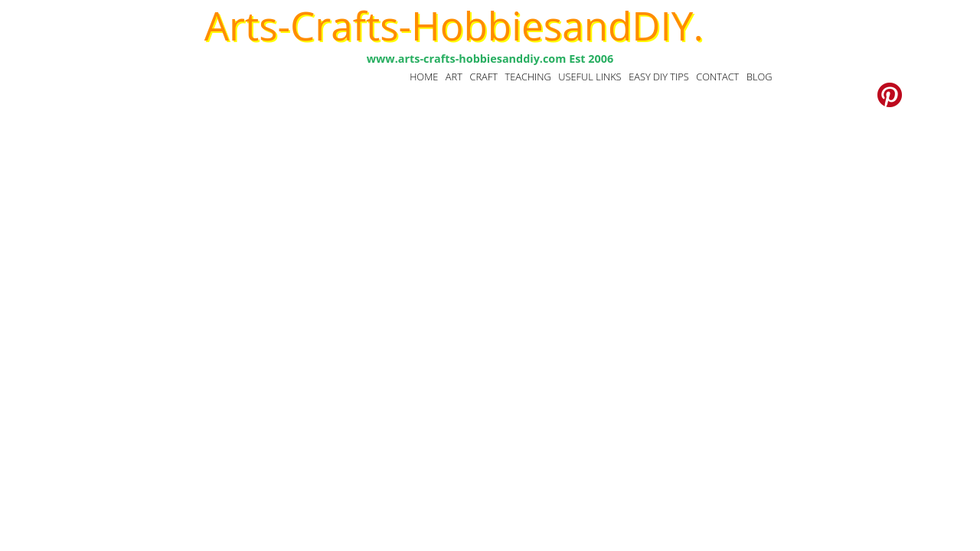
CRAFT (483, 77)
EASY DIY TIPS (659, 77)
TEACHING (528, 77)
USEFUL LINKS (590, 77)
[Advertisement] (490, 243)
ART (454, 77)
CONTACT (717, 77)
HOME (424, 77)
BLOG (759, 77)
